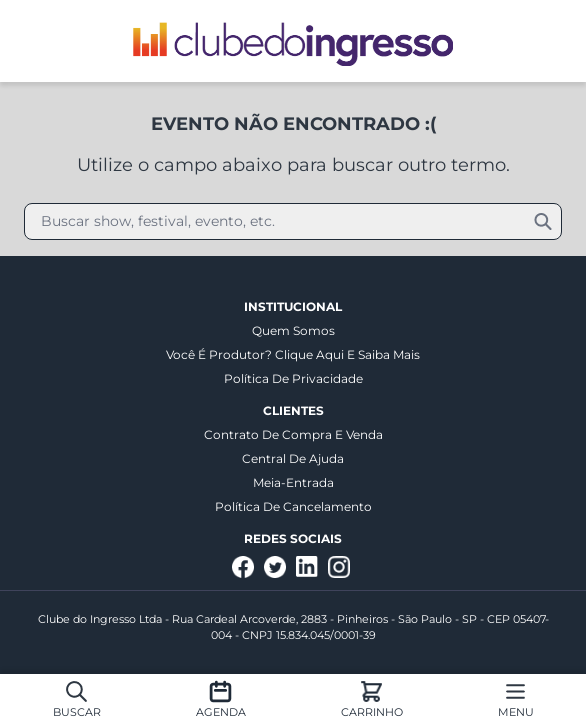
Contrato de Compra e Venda (293, 434)
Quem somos (293, 330)
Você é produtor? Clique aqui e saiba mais (293, 354)
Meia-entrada (293, 482)
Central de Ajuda (293, 458)
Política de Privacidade (293, 378)
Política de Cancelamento (293, 506)
